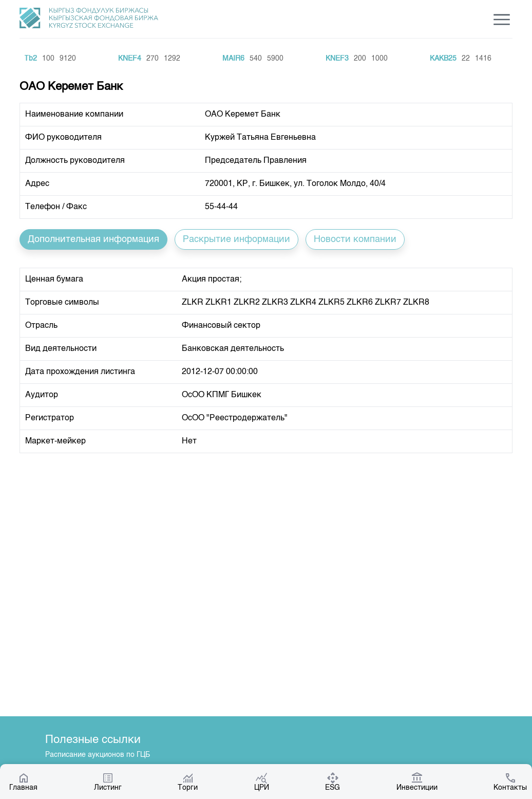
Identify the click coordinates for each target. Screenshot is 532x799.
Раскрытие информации (236, 239)
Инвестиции (417, 782)
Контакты (510, 782)
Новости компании (355, 239)
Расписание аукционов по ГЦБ (98, 755)
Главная (23, 782)
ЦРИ (262, 782)
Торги (188, 782)
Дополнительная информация (93, 239)
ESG (332, 782)
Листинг (108, 782)
